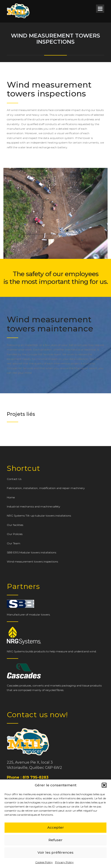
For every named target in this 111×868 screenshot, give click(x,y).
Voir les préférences (55, 852)
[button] (104, 785)
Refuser (55, 840)
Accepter (56, 827)
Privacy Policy (64, 862)
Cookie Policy (44, 862)
